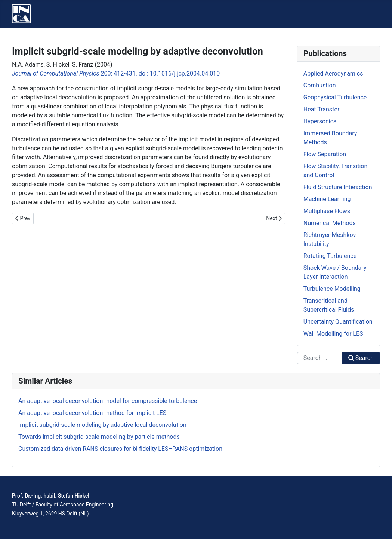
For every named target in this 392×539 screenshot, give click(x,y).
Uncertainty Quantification (338, 322)
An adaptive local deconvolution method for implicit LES (92, 413)
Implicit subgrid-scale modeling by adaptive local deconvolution (102, 425)
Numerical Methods (330, 223)
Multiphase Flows (327, 211)
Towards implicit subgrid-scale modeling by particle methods (99, 437)
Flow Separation (325, 154)
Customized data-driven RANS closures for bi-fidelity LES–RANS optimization (120, 449)
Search (361, 358)
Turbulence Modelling (332, 289)
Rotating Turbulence (330, 256)
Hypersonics (320, 121)
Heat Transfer (322, 109)
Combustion (320, 85)
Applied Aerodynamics (333, 73)
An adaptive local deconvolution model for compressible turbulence (108, 401)
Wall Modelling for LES (333, 334)
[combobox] (320, 358)
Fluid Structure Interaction (338, 187)
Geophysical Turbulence (335, 97)
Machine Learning (327, 199)
